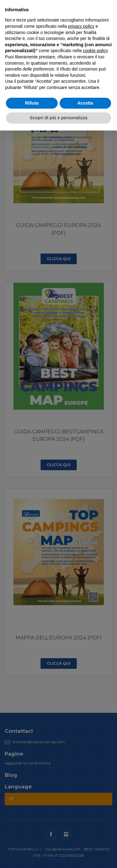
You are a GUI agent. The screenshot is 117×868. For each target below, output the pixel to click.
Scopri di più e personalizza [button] (58, 118)
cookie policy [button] (95, 51)
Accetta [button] (85, 103)
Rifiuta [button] (32, 103)
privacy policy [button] (81, 26)
